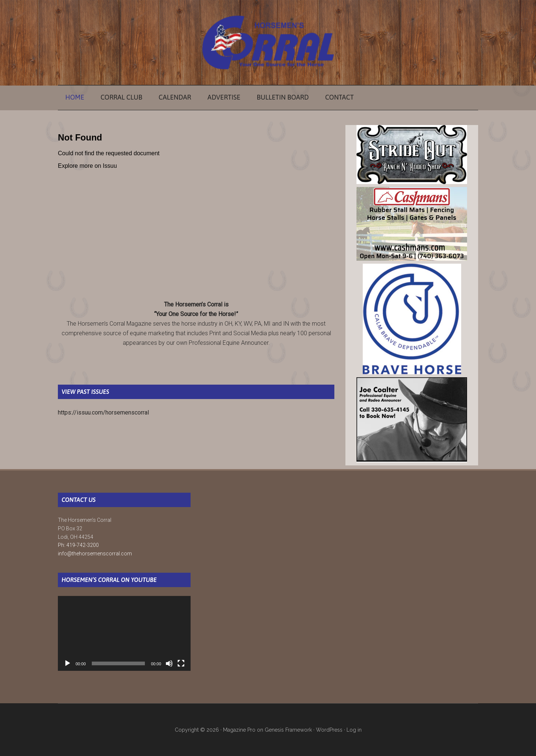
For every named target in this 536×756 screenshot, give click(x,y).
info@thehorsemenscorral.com (95, 554)
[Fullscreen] (181, 663)
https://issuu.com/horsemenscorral (103, 412)
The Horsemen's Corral (268, 42)
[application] (124, 633)
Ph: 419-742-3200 (78, 545)
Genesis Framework (288, 730)
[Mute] (169, 663)
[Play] (67, 663)
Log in (354, 730)
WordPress (329, 730)
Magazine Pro (239, 730)
